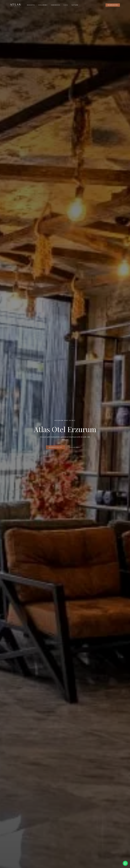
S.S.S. (66, 5)
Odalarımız (43, 5)
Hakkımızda (56, 5)
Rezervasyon (113, 5)
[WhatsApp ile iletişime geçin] (125, 863)
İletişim (75, 5)
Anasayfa (31, 5)
